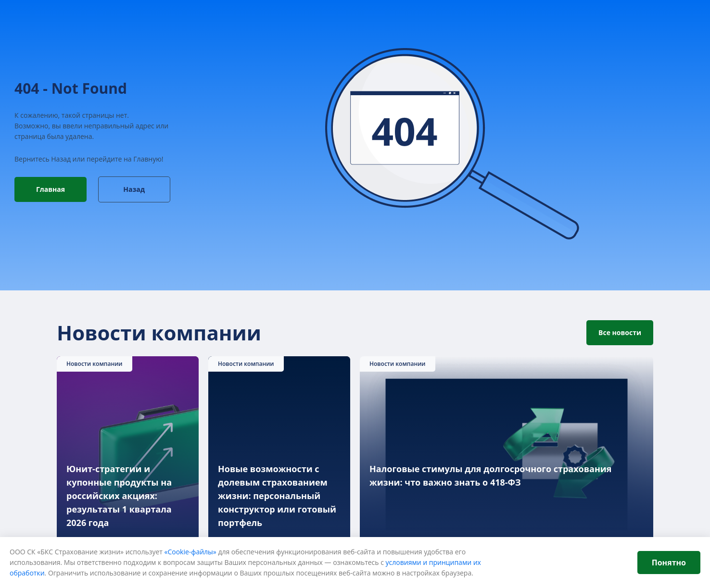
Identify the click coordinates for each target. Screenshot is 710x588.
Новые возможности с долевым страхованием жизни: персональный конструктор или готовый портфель (277, 496)
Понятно (669, 563)
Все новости (620, 332)
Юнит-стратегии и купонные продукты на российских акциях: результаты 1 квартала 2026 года (119, 496)
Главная (51, 189)
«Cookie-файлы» (190, 552)
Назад (134, 189)
